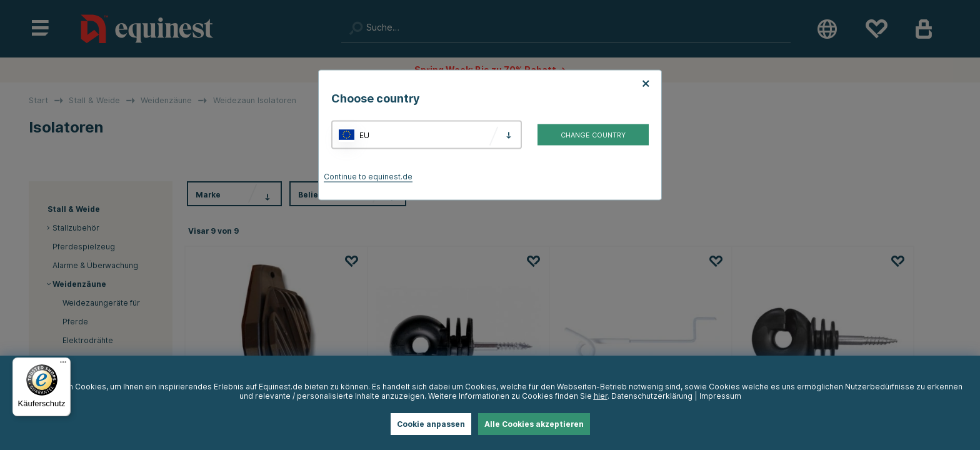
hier (601, 396)
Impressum (720, 396)
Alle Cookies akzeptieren (534, 424)
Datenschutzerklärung (652, 396)
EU (364, 135)
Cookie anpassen (431, 424)
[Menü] (63, 365)
